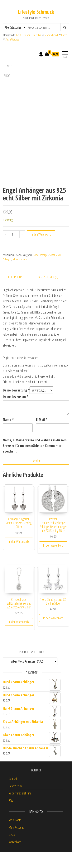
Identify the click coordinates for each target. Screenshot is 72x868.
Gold (19, 35)
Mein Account (16, 843)
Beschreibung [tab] (16, 293)
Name (8, 435)
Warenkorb (15, 858)
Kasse (12, 850)
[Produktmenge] (14, 250)
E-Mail (42, 435)
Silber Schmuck (20, 275)
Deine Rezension (16, 412)
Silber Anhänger (41, 271)
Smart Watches (12, 39)
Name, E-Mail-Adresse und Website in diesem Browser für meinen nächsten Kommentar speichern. (35, 462)
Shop (7, 76)
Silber (27, 35)
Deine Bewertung (16, 406)
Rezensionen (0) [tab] (48, 293)
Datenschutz (15, 802)
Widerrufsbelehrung (20, 809)
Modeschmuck (51, 35)
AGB (11, 816)
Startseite (10, 66)
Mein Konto (15, 836)
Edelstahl (37, 35)
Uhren (64, 35)
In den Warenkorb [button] (19, 557)
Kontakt (13, 794)
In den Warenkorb (41, 250)
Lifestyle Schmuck (36, 12)
